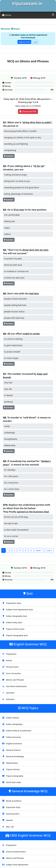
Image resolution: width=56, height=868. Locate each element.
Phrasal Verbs (10, 667)
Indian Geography (12, 724)
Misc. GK (8, 827)
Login (35, 42)
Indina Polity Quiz (12, 622)
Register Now (24, 42)
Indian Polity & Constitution (17, 731)
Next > (39, 550)
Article (7, 660)
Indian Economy (11, 737)
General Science (11, 750)
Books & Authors (12, 801)
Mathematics (10, 763)
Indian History (10, 718)
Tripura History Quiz (13, 629)
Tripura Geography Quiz (15, 635)
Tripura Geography (13, 776)
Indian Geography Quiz (15, 616)
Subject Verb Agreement (15, 865)
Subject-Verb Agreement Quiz (17, 609)
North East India (11, 782)
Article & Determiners (14, 852)
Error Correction (11, 673)
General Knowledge (13, 756)
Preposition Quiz (12, 603)
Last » (49, 550)
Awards (7, 820)
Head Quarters (11, 814)
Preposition (9, 654)
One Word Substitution (14, 686)
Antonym (8, 699)
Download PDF (28, 111)
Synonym (8, 693)
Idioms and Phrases (13, 680)
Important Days (11, 807)
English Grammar (12, 743)
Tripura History (11, 769)
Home (7, 15)
